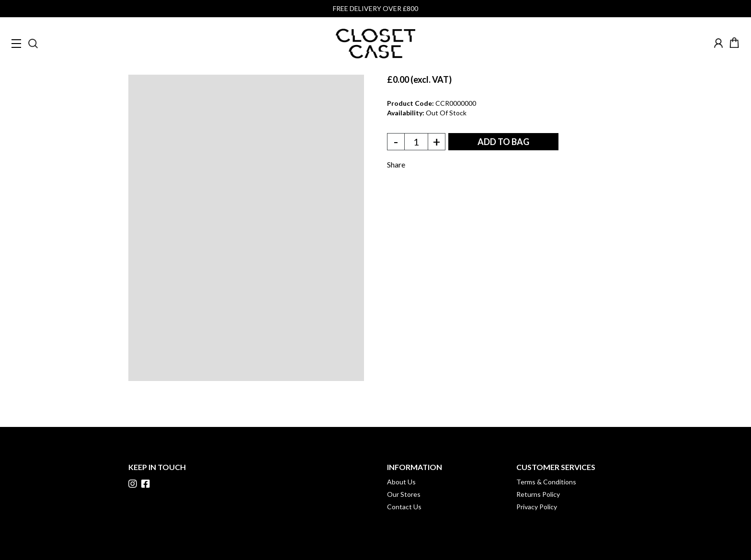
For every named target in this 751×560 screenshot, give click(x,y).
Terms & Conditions (546, 482)
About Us (401, 482)
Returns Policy (538, 494)
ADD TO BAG (503, 142)
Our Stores (404, 494)
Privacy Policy (537, 507)
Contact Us (404, 507)
